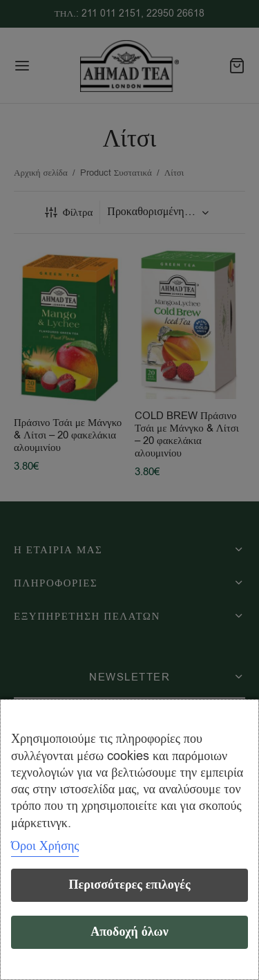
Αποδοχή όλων (129, 932)
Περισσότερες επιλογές (129, 885)
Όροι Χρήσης (45, 846)
